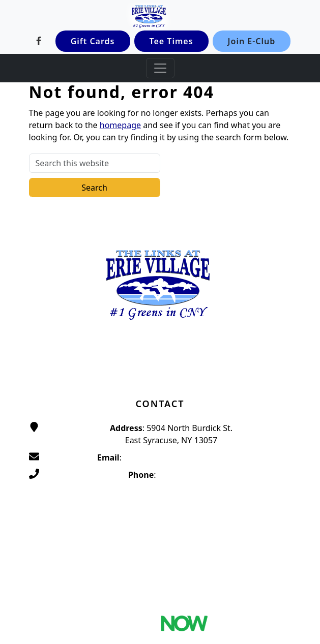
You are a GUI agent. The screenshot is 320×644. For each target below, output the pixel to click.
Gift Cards (93, 41)
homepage (120, 125)
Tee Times (171, 41)
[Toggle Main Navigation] (160, 68)
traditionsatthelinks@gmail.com (184, 457)
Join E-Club (252, 41)
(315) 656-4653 (186, 475)
